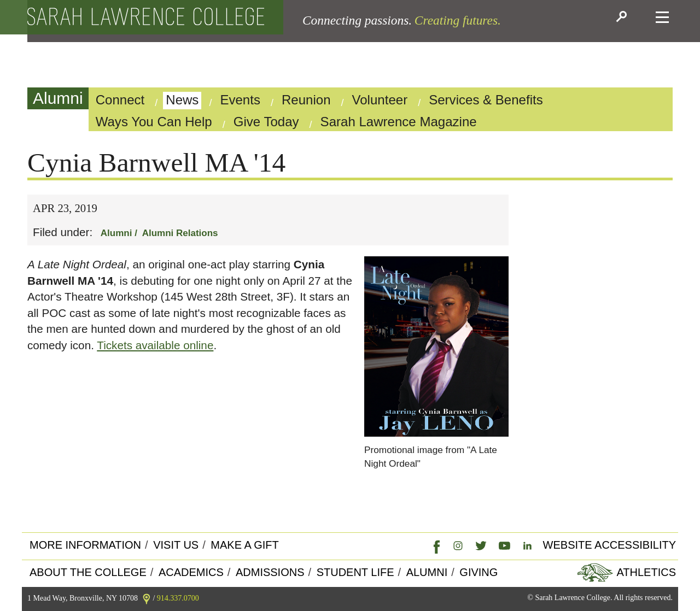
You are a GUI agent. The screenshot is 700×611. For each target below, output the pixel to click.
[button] (623, 17)
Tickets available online (155, 345)
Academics (191, 572)
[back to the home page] (146, 17)
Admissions (270, 572)
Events (240, 100)
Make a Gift (244, 545)
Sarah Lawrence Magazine (399, 122)
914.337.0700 (178, 598)
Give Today (266, 122)
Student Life (355, 572)
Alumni (58, 98)
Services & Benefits (486, 100)
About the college (88, 572)
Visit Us (176, 545)
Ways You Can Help (154, 122)
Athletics (645, 572)
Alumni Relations (180, 233)
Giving (479, 572)
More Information (85, 545)
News (182, 100)
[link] (434, 545)
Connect (120, 100)
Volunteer (380, 100)
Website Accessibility (609, 545)
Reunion (306, 100)
